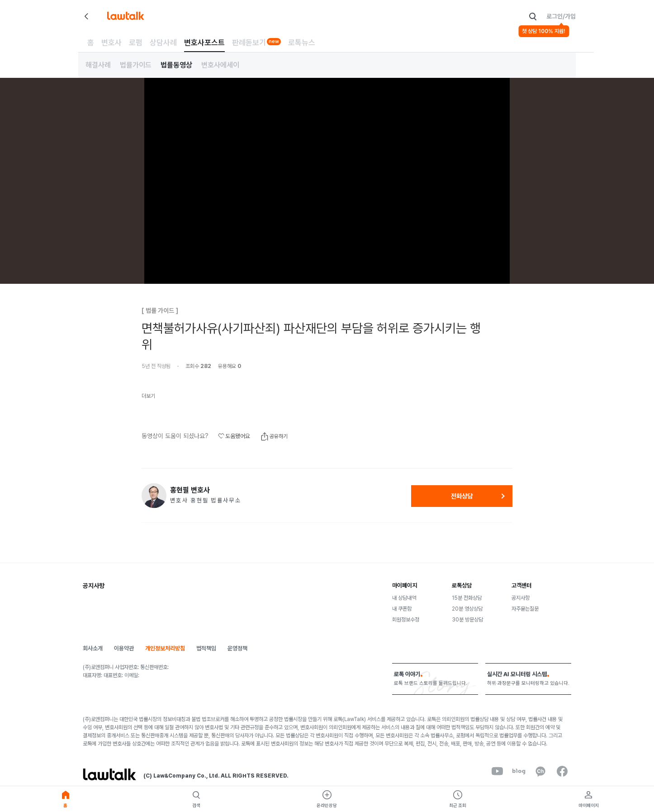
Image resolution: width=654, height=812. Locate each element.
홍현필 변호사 (190, 490)
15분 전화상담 (467, 598)
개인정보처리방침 (165, 648)
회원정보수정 (406, 620)
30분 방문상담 (467, 620)
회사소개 (93, 648)
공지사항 (521, 598)
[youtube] (497, 771)
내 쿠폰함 (402, 609)
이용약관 (124, 648)
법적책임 (206, 648)
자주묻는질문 (525, 609)
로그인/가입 (561, 16)
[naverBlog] (519, 771)
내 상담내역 (404, 598)
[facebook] (562, 771)
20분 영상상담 (467, 609)
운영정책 (237, 648)
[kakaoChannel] (540, 771)
